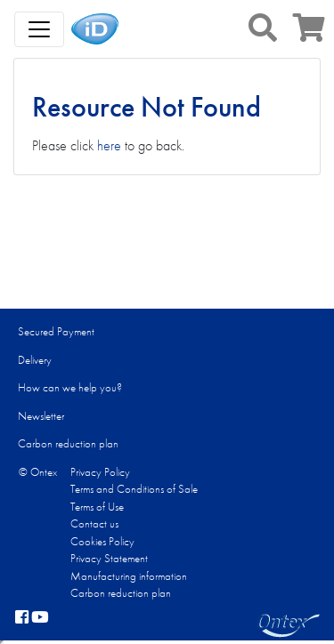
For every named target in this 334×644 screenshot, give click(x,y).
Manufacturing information (129, 576)
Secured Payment (56, 331)
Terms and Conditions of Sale (134, 489)
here (109, 145)
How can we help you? (70, 387)
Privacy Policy (100, 472)
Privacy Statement (109, 558)
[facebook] (22, 618)
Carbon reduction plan (68, 443)
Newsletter (41, 416)
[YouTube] (40, 618)
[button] (263, 28)
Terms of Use (97, 507)
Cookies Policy (102, 541)
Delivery (35, 360)
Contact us (94, 523)
